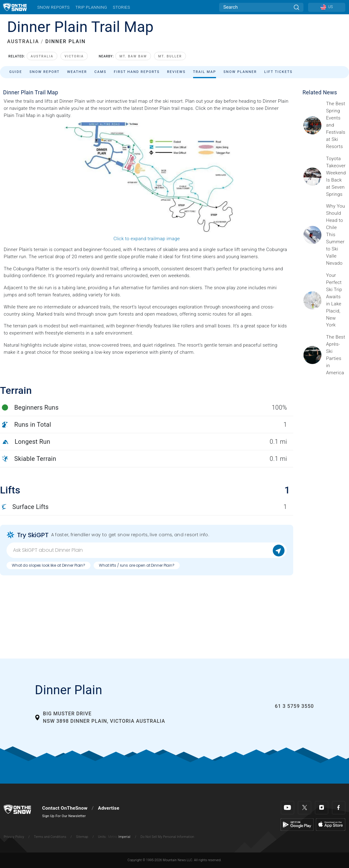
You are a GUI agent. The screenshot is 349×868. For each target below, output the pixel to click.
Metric (113, 837)
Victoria (74, 56)
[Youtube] (287, 808)
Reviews (176, 72)
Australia (42, 56)
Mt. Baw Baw (133, 56)
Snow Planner (240, 72)
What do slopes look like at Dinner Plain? (49, 565)
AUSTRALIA (23, 41)
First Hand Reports (137, 72)
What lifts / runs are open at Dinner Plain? (137, 565)
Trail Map (205, 72)
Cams (101, 72)
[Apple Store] (331, 824)
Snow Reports (53, 7)
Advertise (109, 808)
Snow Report (44, 72)
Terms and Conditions (50, 837)
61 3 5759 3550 (294, 706)
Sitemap (82, 837)
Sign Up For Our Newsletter (64, 816)
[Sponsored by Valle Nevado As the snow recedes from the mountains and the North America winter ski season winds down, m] (336, 235)
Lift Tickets (278, 72)
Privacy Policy (14, 837)
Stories (121, 7)
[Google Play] (297, 824)
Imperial (124, 837)
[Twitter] (305, 808)
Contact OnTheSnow (65, 808)
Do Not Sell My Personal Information (167, 837)
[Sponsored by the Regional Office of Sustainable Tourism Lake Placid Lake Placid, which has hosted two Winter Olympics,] (336, 300)
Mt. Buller (170, 56)
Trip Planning (91, 7)
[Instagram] (322, 808)
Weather (77, 72)
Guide (16, 72)
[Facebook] (339, 808)
